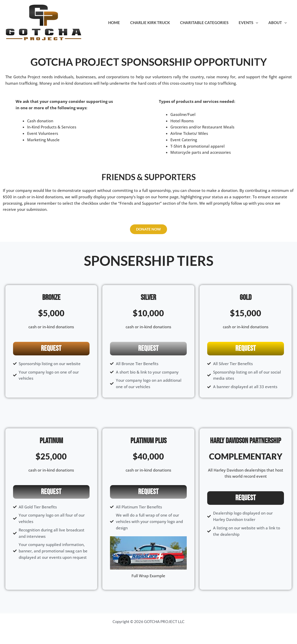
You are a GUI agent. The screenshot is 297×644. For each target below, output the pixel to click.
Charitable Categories (211, 23)
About (279, 23)
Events (252, 23)
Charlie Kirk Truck (159, 23)
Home (126, 23)
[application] (260, 23)
